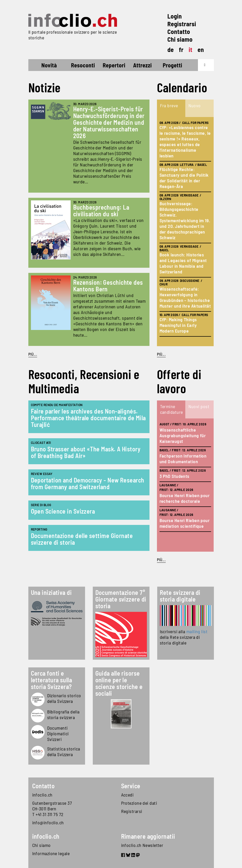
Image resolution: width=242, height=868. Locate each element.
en (201, 50)
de (171, 50)
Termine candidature (172, 409)
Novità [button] (49, 65)
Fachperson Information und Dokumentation (183, 459)
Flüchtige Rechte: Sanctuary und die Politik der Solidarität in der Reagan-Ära (184, 178)
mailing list (197, 631)
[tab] (171, 108)
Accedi (127, 795)
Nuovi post (199, 406)
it (191, 50)
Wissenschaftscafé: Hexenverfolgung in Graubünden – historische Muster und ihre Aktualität (185, 297)
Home (38, 66)
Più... (33, 354)
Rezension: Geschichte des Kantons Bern (108, 286)
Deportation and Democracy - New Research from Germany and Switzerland (88, 483)
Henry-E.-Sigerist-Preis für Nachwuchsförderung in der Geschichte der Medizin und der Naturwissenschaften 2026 (109, 122)
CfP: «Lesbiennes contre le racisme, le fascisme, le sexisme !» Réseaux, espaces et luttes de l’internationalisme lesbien (185, 141)
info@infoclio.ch (48, 822)
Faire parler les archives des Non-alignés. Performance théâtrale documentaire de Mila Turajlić (88, 418)
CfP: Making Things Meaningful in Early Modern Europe (178, 325)
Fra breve (169, 105)
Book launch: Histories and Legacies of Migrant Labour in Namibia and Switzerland (183, 263)
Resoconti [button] (83, 65)
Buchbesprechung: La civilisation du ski (101, 211)
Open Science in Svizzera (63, 511)
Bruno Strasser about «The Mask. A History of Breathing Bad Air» (86, 452)
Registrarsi (182, 24)
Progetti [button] (172, 65)
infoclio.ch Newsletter (142, 845)
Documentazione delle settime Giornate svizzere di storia (82, 539)
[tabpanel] (185, 232)
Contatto (179, 32)
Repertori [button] (114, 65)
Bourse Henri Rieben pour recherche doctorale (185, 498)
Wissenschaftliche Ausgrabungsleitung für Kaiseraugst (183, 435)
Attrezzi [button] (142, 65)
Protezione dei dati (139, 803)
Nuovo (195, 105)
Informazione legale (51, 853)
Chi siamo (180, 39)
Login (175, 16)
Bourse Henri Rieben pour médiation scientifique (185, 523)
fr (181, 50)
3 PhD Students (174, 476)
